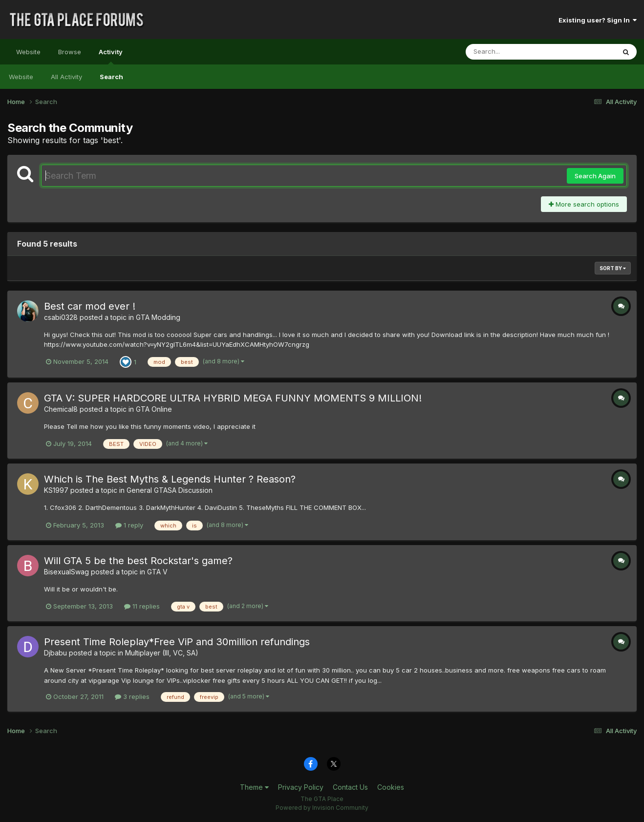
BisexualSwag (66, 572)
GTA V (157, 572)
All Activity (66, 77)
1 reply (129, 525)
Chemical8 (61, 409)
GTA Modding (158, 317)
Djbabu (55, 653)
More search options (584, 204)
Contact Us (350, 787)
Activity (111, 56)
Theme (254, 787)
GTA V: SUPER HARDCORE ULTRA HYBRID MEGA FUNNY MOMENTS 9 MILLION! (233, 398)
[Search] (514, 52)
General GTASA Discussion (170, 490)
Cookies (391, 787)
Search (111, 77)
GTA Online (154, 409)
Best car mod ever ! (90, 306)
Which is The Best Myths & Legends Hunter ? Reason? (170, 479)
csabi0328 (61, 317)
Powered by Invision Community (322, 808)
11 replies (142, 606)
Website (28, 52)
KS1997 (56, 490)
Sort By (613, 268)
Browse (70, 52)
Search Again (595, 176)
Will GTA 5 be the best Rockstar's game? (138, 561)
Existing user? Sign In (598, 20)
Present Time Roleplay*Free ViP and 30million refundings (177, 642)
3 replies (132, 696)
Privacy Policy (301, 787)
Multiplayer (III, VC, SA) (162, 653)
